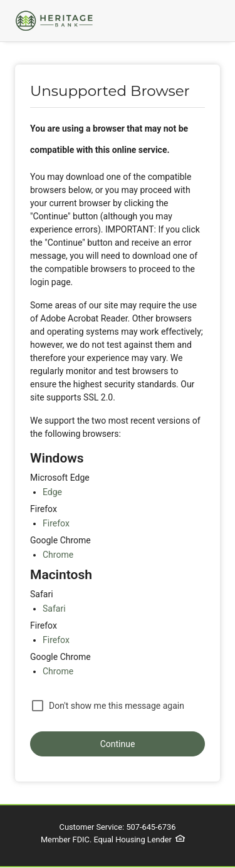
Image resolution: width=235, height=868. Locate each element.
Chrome (58, 555)
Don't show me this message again (117, 706)
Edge (52, 492)
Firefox (56, 523)
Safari (54, 609)
